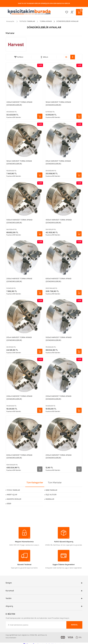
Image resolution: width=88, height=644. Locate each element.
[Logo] (29, 12)
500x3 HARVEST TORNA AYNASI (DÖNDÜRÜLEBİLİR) (59, 339)
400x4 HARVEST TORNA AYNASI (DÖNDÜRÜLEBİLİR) (59, 221)
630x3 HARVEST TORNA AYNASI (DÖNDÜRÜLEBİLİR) (58, 280)
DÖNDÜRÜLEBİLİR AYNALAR (67, 21)
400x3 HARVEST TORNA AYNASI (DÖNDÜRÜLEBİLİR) (19, 104)
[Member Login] (72, 12)
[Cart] (79, 12)
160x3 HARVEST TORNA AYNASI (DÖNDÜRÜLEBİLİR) (58, 104)
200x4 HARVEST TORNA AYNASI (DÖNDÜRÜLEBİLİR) (19, 398)
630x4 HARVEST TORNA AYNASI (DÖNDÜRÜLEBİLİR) (19, 457)
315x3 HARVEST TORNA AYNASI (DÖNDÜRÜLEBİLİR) (58, 162)
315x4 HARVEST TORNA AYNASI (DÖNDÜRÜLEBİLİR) (19, 339)
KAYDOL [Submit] (74, 625)
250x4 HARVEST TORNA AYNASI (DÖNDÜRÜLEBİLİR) (59, 457)
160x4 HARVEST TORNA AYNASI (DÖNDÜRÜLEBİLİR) (19, 162)
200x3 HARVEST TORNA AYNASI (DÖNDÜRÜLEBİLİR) (19, 280)
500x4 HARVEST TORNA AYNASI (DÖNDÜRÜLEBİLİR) (19, 221)
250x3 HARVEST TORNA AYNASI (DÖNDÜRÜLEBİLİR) (58, 398)
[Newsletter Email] (44, 625)
